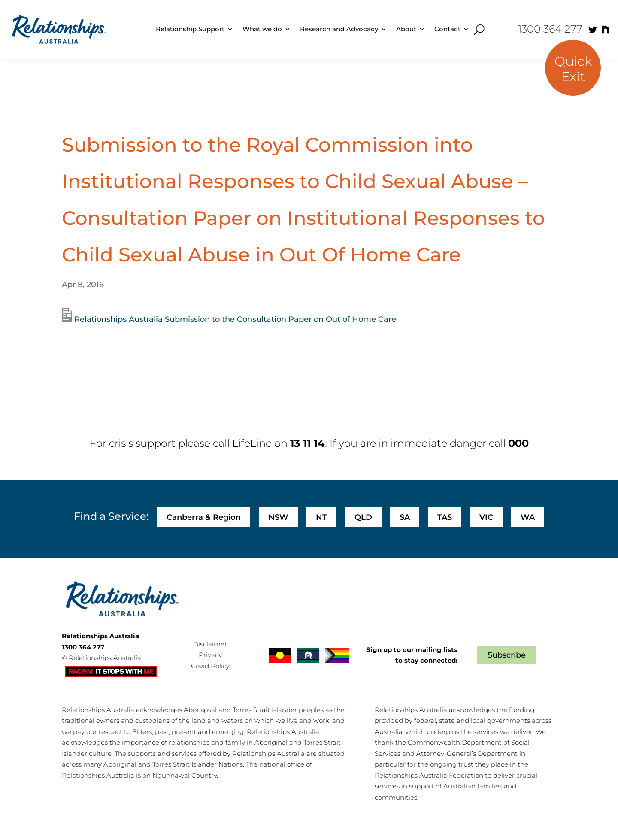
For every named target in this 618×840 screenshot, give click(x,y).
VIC (486, 517)
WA (528, 517)
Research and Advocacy (339, 29)
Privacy (210, 655)
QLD (363, 517)
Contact (447, 29)
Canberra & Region (204, 517)
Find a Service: (111, 516)
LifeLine (252, 443)
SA (405, 517)
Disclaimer (210, 644)
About (406, 29)
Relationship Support (190, 29)
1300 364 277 (550, 29)
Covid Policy (210, 666)
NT (321, 517)
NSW (278, 517)
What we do (262, 29)
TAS (445, 517)
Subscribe (507, 655)
